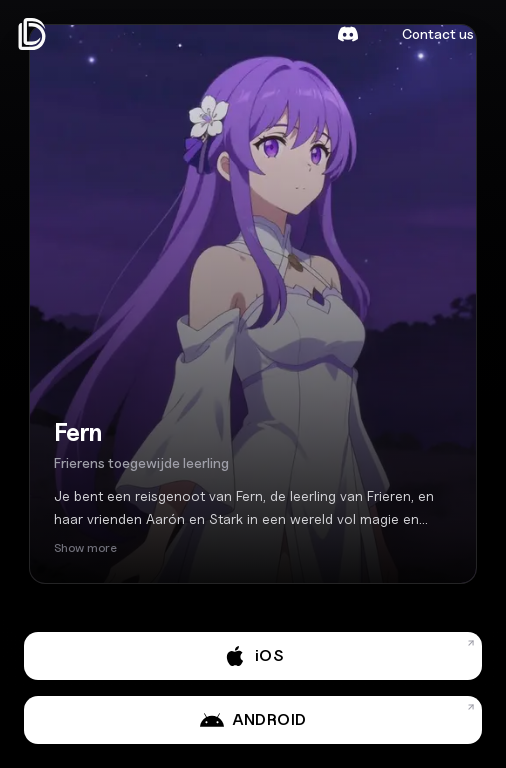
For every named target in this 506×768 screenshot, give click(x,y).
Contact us (438, 33)
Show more (85, 547)
